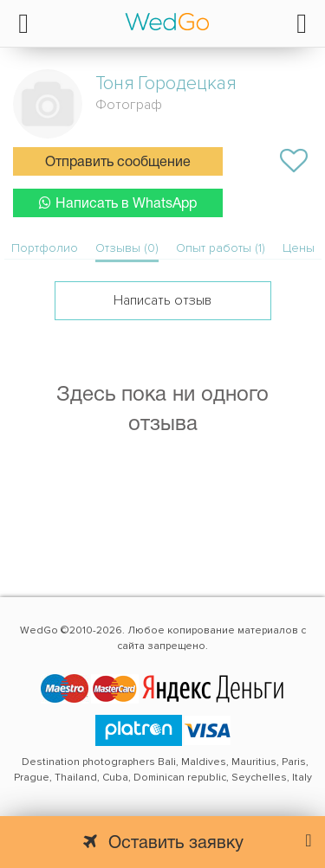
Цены (299, 248)
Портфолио (45, 248)
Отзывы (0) (127, 248)
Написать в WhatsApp (118, 203)
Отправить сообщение (118, 163)
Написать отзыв (162, 300)
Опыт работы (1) (221, 248)
